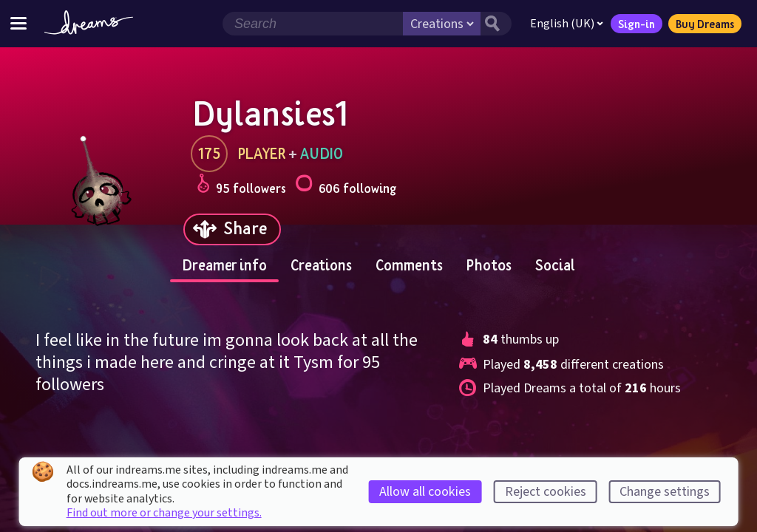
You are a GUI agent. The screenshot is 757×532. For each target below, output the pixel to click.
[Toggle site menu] (18, 23)
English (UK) (567, 24)
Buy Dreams (705, 24)
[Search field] (313, 24)
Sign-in (637, 24)
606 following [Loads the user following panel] (346, 186)
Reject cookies (546, 492)
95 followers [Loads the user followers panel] (241, 186)
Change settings (665, 492)
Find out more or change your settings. (164, 513)
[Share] (232, 229)
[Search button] (496, 24)
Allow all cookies (425, 492)
